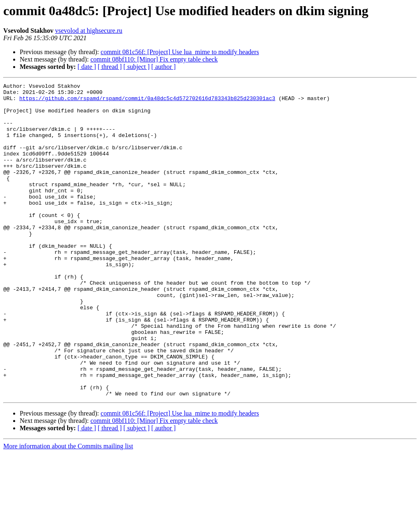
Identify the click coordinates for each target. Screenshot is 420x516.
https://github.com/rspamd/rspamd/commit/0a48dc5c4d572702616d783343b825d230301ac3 (147, 102)
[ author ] (164, 67)
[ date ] (87, 67)
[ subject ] (137, 67)
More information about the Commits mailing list (68, 509)
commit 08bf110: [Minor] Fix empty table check (154, 59)
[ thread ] (110, 67)
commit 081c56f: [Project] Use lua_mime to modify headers (180, 52)
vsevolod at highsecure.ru (89, 31)
